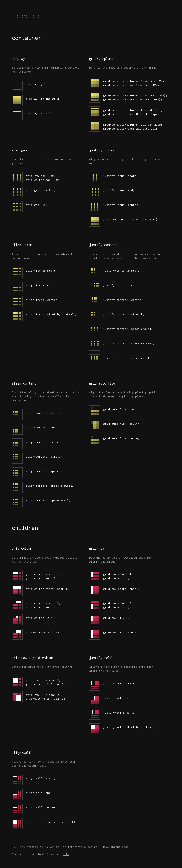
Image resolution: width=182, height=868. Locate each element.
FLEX (66, 854)
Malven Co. (53, 847)
